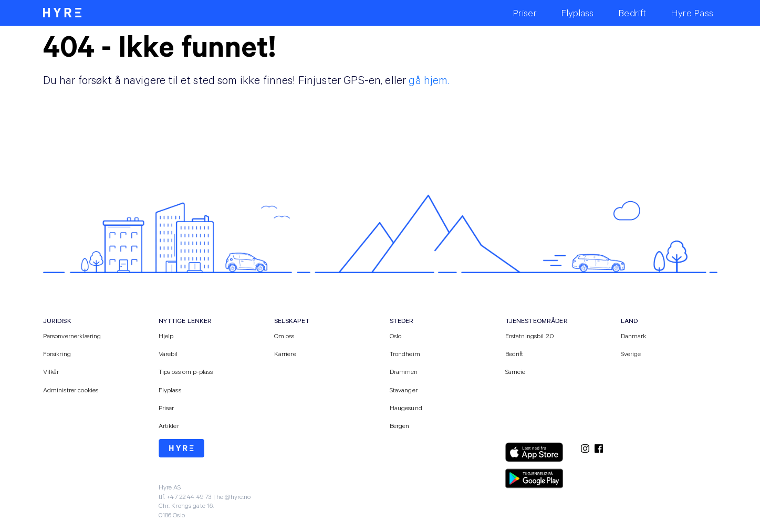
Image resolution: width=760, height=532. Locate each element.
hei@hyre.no (234, 496)
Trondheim (405, 353)
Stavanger (404, 390)
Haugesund (406, 408)
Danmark (634, 336)
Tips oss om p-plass (186, 371)
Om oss (284, 336)
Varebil (168, 353)
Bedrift (514, 353)
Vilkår (51, 371)
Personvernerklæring (72, 336)
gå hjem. (429, 80)
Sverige (631, 353)
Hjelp (166, 336)
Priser (166, 408)
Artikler (169, 425)
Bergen (400, 425)
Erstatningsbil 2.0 (530, 336)
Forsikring (57, 353)
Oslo (396, 336)
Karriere (285, 353)
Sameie (516, 371)
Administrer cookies (71, 390)
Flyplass (170, 390)
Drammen (404, 371)
